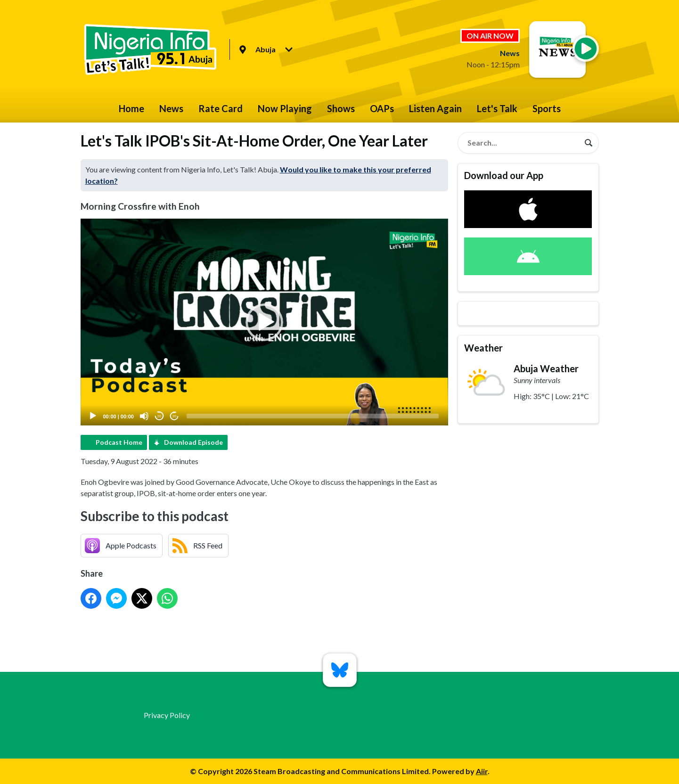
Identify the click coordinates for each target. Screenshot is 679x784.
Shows (341, 108)
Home (131, 108)
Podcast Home (119, 442)
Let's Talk (497, 108)
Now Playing (285, 108)
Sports (547, 108)
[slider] (313, 416)
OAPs (382, 108)
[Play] (93, 416)
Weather (483, 348)
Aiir (482, 771)
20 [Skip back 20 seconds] (160, 416)
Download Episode (193, 442)
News (171, 108)
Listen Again (435, 108)
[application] (264, 322)
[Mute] (144, 416)
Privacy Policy (167, 715)
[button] (264, 322)
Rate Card (221, 108)
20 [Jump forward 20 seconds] (175, 416)
